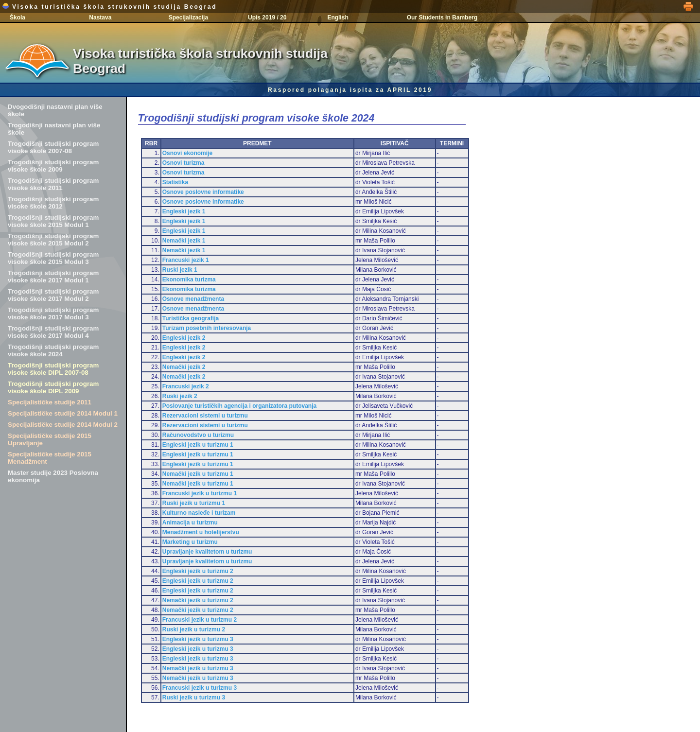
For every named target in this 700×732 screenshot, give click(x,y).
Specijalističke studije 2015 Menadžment (50, 458)
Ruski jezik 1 (180, 270)
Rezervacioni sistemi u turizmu (205, 416)
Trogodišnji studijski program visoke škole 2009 (53, 166)
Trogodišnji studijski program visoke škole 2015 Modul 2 (53, 240)
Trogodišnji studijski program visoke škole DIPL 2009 (53, 387)
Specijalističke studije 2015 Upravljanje (50, 439)
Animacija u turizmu (190, 523)
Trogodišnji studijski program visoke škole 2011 (53, 184)
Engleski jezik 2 (184, 338)
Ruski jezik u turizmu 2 (194, 629)
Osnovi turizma (184, 163)
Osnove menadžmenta (193, 299)
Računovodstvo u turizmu (198, 435)
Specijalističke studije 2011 (50, 402)
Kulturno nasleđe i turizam (199, 513)
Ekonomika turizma (189, 279)
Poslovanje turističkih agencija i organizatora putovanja (239, 406)
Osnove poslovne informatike (203, 192)
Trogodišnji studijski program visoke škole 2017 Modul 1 (53, 277)
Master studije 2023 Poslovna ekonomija (53, 476)
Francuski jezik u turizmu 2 (200, 620)
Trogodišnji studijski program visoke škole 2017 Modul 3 (53, 314)
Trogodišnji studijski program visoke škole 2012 (53, 203)
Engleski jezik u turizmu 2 (198, 571)
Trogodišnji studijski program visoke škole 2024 (53, 350)
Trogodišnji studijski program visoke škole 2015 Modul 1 (53, 221)
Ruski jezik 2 (180, 396)
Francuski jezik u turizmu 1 (200, 493)
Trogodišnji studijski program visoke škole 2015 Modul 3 (53, 258)
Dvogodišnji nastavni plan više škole (55, 110)
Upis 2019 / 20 (267, 17)
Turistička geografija (191, 318)
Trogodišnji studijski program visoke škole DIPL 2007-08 (53, 369)
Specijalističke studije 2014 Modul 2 (63, 425)
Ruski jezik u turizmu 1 (194, 503)
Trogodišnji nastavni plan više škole (54, 129)
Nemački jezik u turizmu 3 (198, 668)
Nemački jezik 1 (184, 241)
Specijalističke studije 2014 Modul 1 (63, 413)
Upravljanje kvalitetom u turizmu (207, 552)
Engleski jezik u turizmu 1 (198, 445)
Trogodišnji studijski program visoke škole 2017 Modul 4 (53, 332)
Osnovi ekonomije (187, 153)
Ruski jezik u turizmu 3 (194, 697)
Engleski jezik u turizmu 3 (198, 639)
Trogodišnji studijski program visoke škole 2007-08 (53, 147)
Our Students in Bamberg (442, 17)
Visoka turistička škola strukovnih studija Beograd (109, 7)
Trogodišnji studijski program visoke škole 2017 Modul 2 (53, 295)
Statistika (175, 182)
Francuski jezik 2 (186, 386)
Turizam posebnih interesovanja (207, 328)
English (338, 17)
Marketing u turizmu (190, 542)
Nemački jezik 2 (184, 367)
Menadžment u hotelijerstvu (201, 532)
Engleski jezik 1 (184, 211)
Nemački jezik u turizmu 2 (198, 600)
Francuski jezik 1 (186, 260)
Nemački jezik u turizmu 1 (198, 474)
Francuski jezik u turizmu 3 (200, 688)
